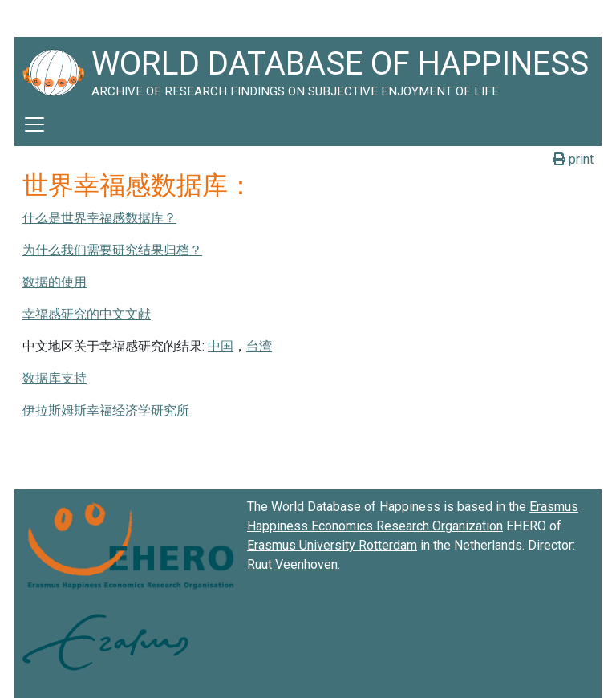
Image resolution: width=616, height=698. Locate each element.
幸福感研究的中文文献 (87, 314)
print (573, 159)
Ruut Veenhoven (292, 564)
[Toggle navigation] (34, 124)
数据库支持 (55, 378)
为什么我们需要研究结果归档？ (112, 250)
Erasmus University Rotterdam (332, 545)
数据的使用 (55, 282)
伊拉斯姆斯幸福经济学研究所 (106, 410)
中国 (221, 346)
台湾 (259, 346)
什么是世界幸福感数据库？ (99, 218)
